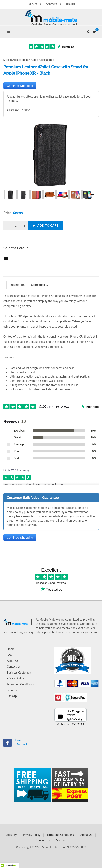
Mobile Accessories (16, 60)
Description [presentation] (17, 285)
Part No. (13, 110)
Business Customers (19, 672)
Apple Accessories (42, 60)
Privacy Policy (15, 678)
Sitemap (12, 696)
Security (12, 690)
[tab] (17, 285)
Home (11, 649)
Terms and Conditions (20, 684)
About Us (35, 5)
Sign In (70, 5)
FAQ (9, 655)
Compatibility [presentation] (40, 285)
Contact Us (53, 5)
